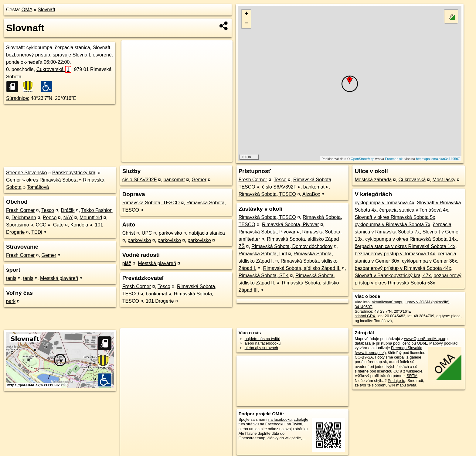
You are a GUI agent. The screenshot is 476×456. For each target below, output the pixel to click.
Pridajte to (396, 381)
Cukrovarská (54, 69)
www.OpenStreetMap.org (426, 339)
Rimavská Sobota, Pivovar (291, 225)
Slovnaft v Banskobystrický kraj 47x (393, 276)
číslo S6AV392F (140, 180)
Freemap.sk (394, 159)
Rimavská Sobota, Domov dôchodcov (292, 246)
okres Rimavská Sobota (52, 180)
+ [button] (246, 14)
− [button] (246, 24)
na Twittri (294, 424)
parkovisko (170, 233)
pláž (127, 263)
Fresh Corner (20, 210)
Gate (58, 225)
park (11, 301)
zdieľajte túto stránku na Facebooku (274, 422)
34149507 (363, 307)
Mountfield (91, 218)
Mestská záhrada (373, 180)
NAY (68, 218)
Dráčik (68, 210)
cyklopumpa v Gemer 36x (429, 261)
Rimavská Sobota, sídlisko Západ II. (302, 268)
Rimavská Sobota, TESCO (151, 203)
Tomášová (38, 187)
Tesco (48, 210)
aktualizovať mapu (387, 302)
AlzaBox (311, 194)
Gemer (14, 180)
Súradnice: (18, 98)
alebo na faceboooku (263, 343)
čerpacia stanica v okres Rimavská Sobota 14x (405, 246)
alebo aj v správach (261, 348)
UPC (147, 233)
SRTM (412, 376)
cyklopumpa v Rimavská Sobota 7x (392, 225)
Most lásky (444, 180)
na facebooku (280, 419)
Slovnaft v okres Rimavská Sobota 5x (395, 217)
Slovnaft (46, 10)
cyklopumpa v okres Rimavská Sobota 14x (411, 239)
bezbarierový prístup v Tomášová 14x (395, 254)
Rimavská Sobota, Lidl (263, 254)
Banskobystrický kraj (74, 173)
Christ (129, 233)
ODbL (422, 343)
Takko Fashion (97, 210)
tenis (11, 278)
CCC (41, 225)
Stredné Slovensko (26, 173)
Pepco (50, 218)
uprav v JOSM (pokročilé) (427, 302)
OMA (27, 10)
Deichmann (24, 218)
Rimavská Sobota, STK (264, 276)
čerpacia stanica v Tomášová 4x (413, 210)
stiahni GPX (365, 316)
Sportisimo (18, 225)
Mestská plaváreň (59, 278)
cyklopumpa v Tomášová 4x (384, 203)
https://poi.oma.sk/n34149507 (438, 159)
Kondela (79, 225)
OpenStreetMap (362, 159)
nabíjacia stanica (207, 233)
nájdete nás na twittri (262, 339)
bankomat (174, 180)
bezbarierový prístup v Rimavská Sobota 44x (403, 268)
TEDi (37, 232)
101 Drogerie (160, 301)
